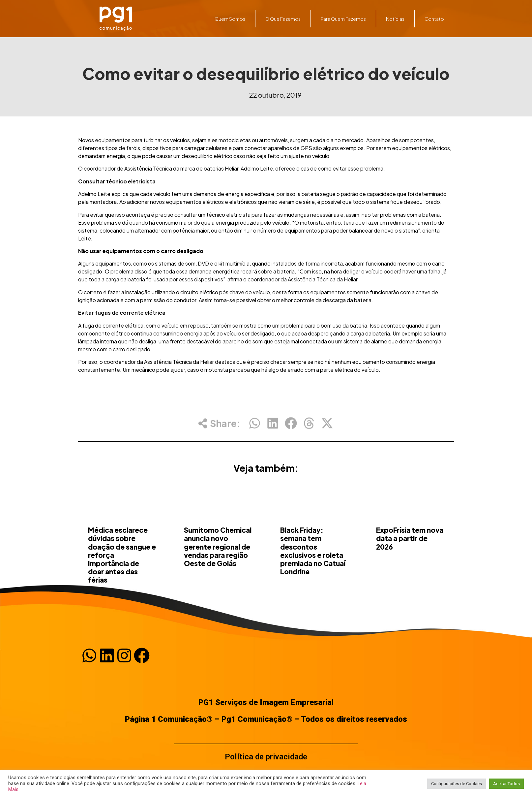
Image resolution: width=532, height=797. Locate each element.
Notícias (395, 19)
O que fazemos (283, 19)
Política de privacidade (266, 757)
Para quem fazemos (343, 19)
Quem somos (230, 19)
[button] (255, 428)
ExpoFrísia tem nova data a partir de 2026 (410, 567)
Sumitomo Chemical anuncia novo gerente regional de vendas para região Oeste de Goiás (218, 575)
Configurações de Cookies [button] (457, 784)
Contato (434, 19)
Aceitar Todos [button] (506, 784)
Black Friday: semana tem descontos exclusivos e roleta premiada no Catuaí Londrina (313, 579)
